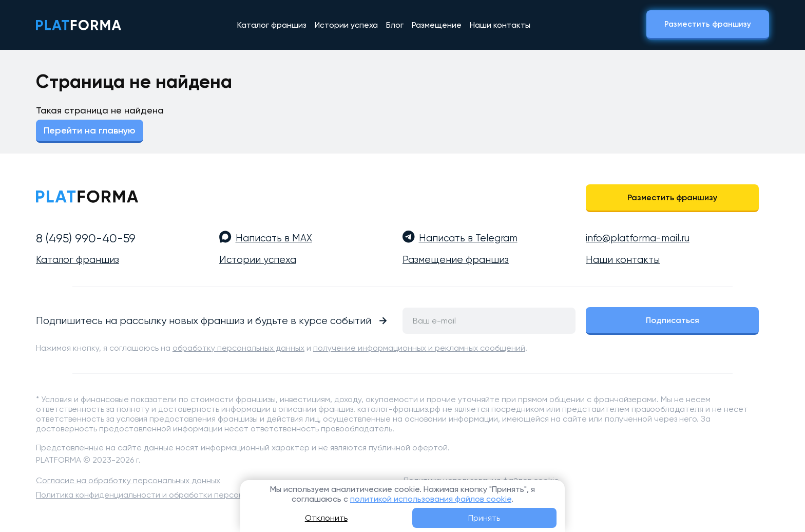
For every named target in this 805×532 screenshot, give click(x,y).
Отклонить (326, 518)
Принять (484, 518)
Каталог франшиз (272, 25)
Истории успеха (346, 25)
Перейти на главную (90, 130)
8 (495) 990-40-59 (86, 238)
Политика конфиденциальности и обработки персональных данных (169, 495)
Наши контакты (500, 25)
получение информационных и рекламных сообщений (419, 348)
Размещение (437, 25)
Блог (395, 25)
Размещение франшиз (456, 260)
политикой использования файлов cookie (431, 499)
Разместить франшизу (708, 24)
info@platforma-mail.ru (638, 238)
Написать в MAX (274, 238)
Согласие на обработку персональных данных (128, 480)
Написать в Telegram (468, 238)
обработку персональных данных (238, 348)
